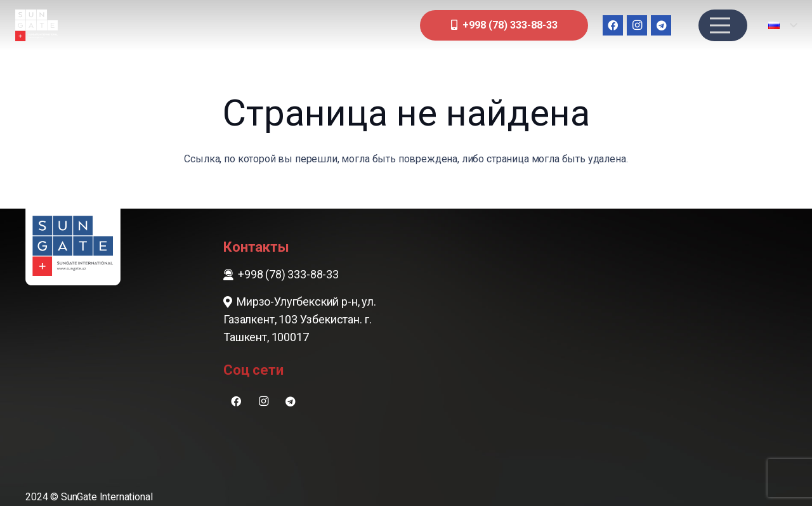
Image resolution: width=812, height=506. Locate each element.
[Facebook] (613, 25)
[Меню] (720, 25)
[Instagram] (637, 25)
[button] (783, 25)
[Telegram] (661, 25)
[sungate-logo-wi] (36, 25)
